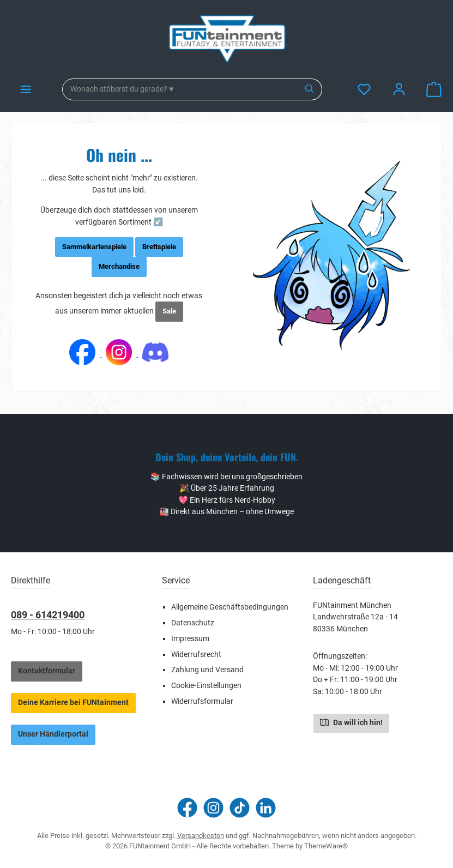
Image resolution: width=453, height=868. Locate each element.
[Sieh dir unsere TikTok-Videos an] (240, 808)
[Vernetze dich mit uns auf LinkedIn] (266, 808)
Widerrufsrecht (196, 655)
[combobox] (180, 89)
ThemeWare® (326, 846)
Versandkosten (201, 836)
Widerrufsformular (202, 701)
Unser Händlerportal (53, 734)
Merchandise (119, 266)
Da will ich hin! (351, 722)
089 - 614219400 (48, 615)
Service (176, 580)
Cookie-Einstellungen (206, 686)
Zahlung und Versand (207, 670)
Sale (169, 311)
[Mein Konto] (399, 90)
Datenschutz (193, 623)
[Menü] (26, 90)
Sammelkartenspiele (94, 247)
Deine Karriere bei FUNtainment (73, 703)
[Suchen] (310, 89)
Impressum (190, 639)
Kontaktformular (47, 671)
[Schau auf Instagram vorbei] (213, 808)
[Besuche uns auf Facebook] (187, 808)
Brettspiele (159, 247)
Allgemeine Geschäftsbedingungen (230, 607)
